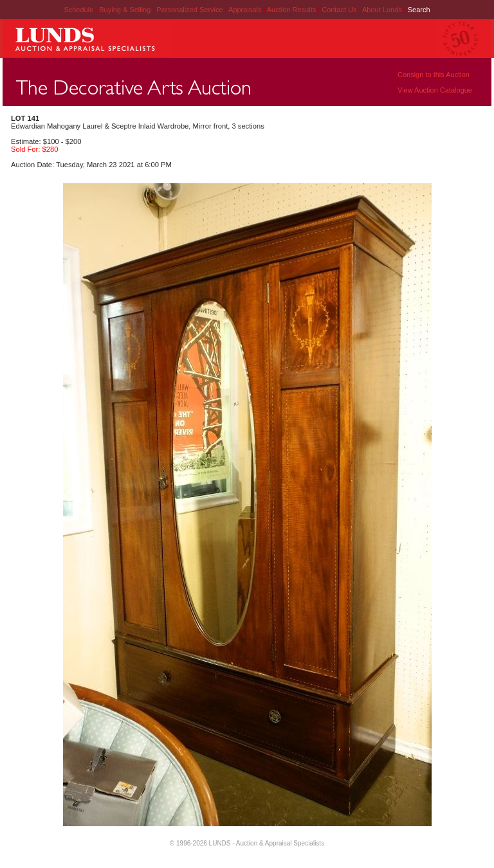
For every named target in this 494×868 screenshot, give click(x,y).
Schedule (78, 10)
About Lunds (383, 10)
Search (419, 10)
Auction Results (292, 10)
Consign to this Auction (434, 75)
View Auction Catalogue (435, 90)
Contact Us (339, 10)
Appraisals (246, 10)
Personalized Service (190, 10)
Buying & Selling (126, 10)
